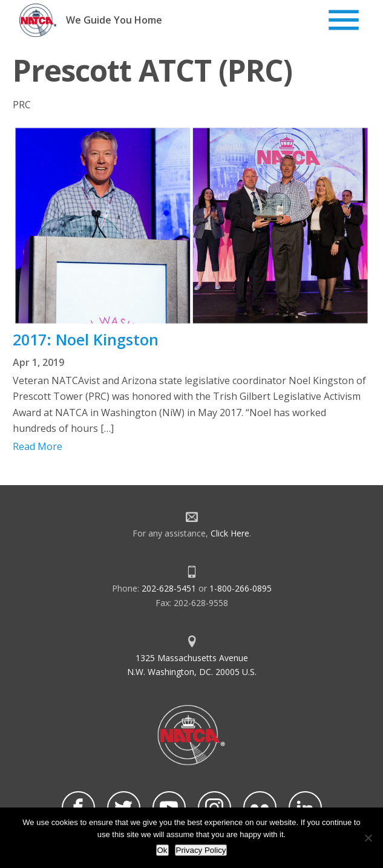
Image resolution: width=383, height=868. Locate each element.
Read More (38, 446)
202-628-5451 (169, 588)
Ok (162, 850)
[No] (368, 838)
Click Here (230, 533)
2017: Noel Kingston (86, 339)
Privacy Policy (201, 850)
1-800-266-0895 (241, 588)
